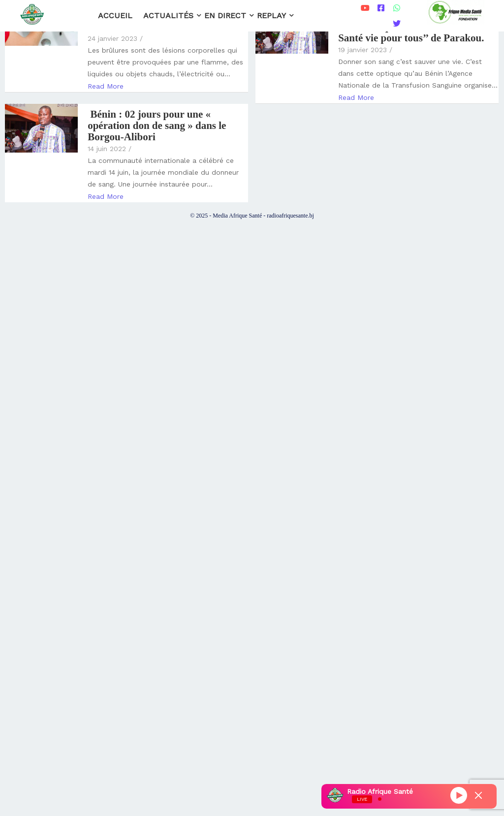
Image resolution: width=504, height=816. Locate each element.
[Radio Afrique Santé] (32, 14)
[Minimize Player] (478, 795)
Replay (273, 16)
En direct (227, 16)
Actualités (170, 16)
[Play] (459, 795)
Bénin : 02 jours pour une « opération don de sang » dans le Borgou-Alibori (157, 126)
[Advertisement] (252, 506)
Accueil (115, 16)
